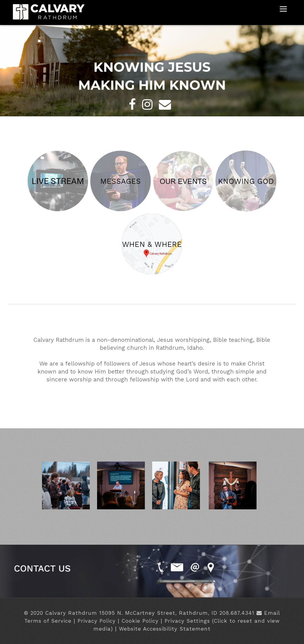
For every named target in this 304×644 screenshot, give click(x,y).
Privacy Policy (97, 621)
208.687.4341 (237, 613)
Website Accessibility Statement (165, 629)
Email (272, 613)
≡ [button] (283, 10)
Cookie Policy (140, 621)
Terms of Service (48, 621)
